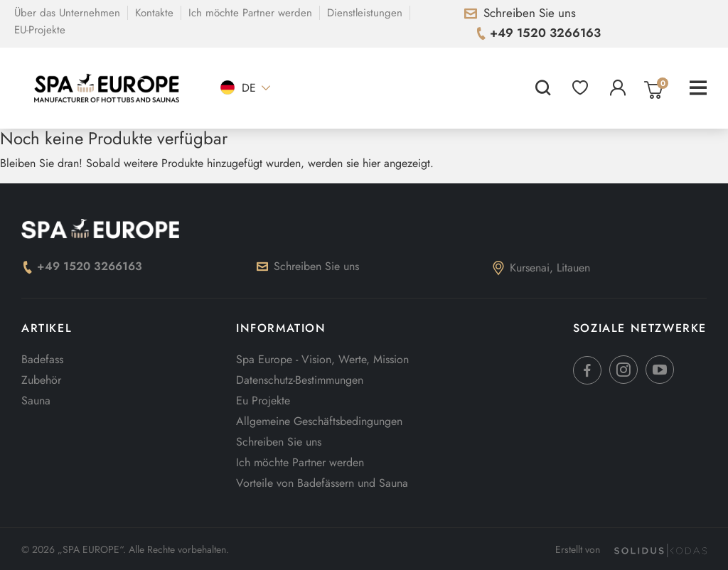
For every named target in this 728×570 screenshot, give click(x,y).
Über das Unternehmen (67, 13)
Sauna (36, 400)
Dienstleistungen (365, 13)
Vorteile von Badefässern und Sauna (322, 483)
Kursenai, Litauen (541, 268)
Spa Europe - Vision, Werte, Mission (322, 359)
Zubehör (41, 380)
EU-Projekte (40, 30)
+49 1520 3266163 (82, 266)
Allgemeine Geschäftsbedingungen (319, 421)
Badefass (42, 359)
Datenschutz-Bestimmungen (300, 380)
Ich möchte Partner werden (250, 13)
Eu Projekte (263, 400)
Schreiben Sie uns (308, 266)
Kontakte (154, 13)
